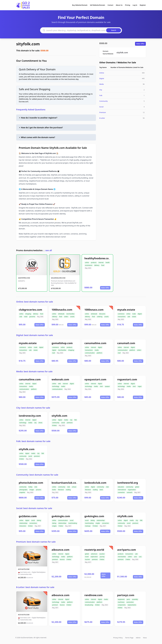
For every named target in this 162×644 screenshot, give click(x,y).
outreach (130, 492)
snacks (72, 317)
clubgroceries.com (30, 310)
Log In (135, 5)
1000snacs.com (94, 310)
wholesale (61, 314)
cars (140, 557)
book (101, 490)
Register (143, 5)
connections (33, 523)
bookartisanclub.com (65, 483)
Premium (103, 112)
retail (26, 317)
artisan (74, 487)
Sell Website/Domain (97, 5)
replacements (132, 605)
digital (140, 314)
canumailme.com (95, 343)
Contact (110, 5)
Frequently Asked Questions (31, 110)
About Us (119, 5)
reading (68, 490)
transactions (122, 317)
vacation (102, 554)
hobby (30, 487)
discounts (102, 314)
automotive (130, 602)
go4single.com (61, 516)
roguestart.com (127, 379)
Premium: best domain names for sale (36, 542)
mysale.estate (126, 310)
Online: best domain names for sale (35, 302)
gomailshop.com (62, 343)
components (122, 605)
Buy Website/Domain (80, 5)
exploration (94, 557)
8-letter (54, 425)
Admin (138, 638)
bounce (62, 559)
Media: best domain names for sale (34, 371)
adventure (94, 554)
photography (23, 490)
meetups (88, 526)
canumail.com (126, 343)
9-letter (61, 526)
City (101, 90)
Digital (102, 78)
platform (99, 353)
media (97, 350)
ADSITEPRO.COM (24, 278)
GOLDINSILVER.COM (58, 278)
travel (87, 557)
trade (134, 314)
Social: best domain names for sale (34, 508)
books (54, 490)
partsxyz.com (126, 595)
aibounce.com (60, 550)
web (59, 384)
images (32, 490)
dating (39, 520)
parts (128, 599)
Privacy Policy (118, 638)
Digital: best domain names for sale (35, 335)
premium (70, 423)
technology (56, 386)
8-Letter (102, 118)
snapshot (22, 492)
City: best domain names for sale (33, 408)
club (21, 317)
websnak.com (60, 379)
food (103, 265)
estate (134, 317)
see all (49, 250)
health (108, 263)
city (35, 423)
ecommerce (89, 265)
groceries (32, 317)
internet (101, 263)
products (94, 263)
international (122, 490)
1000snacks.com (62, 310)
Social (101, 107)
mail (54, 353)
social (63, 423)
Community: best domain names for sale (37, 475)
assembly (135, 599)
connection (121, 492)
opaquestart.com (95, 379)
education (121, 487)
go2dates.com (28, 516)
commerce (121, 314)
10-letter (95, 526)
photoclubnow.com (31, 483)
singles (54, 526)
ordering (100, 317)
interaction (23, 526)
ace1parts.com (127, 550)
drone (40, 423)
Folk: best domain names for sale (33, 441)
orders (66, 317)
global (137, 487)
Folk (101, 95)
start (101, 386)
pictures (38, 490)
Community (103, 101)
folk (76, 420)
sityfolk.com (28, 44)
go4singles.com (94, 516)
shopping (28, 314)
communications (57, 389)
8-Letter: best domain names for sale (35, 587)
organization (132, 490)
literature (61, 490)
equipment (121, 599)
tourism (87, 559)
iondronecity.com (30, 416)
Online (102, 73)
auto (135, 557)
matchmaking (73, 523)
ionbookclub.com (95, 483)
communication (90, 353)
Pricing (128, 5)
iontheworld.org (128, 483)
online (87, 263)
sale (129, 317)
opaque (107, 386)
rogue (140, 386)
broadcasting (89, 605)
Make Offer (140, 44)
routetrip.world (94, 550)
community (56, 423)
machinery (121, 602)
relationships (23, 523)
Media (102, 84)
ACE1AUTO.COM (24, 569)
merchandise (70, 314)
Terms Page (129, 638)
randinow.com (93, 595)
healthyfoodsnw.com (98, 258)
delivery (97, 265)
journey (102, 557)
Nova (145, 638)
